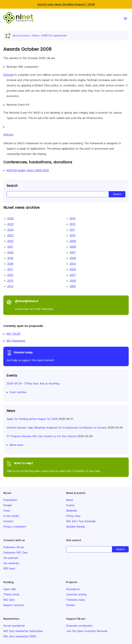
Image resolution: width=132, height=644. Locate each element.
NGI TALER (13, 334)
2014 (10, 286)
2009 (73, 241)
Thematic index (76, 600)
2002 (73, 269)
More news (16, 445)
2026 (10, 218)
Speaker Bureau (76, 527)
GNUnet (8, 135)
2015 (10, 281)
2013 (73, 218)
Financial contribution (79, 626)
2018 (10, 264)
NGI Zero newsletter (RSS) (20, 636)
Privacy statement (15, 527)
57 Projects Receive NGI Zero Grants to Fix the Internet (42, 436)
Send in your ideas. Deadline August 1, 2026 (66, 4)
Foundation (10, 500)
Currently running (76, 594)
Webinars (72, 511)
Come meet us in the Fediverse (66, 305)
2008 (73, 247)
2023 (10, 235)
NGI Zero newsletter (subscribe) (23, 631)
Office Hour (73, 516)
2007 (73, 252)
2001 (73, 275)
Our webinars (11, 563)
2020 (10, 252)
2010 (73, 235)
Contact (8, 521)
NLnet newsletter (14, 626)
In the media (11, 516)
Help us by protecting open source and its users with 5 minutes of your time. (66, 467)
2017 (10, 269)
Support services (14, 605)
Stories (70, 605)
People (8, 505)
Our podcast (11, 558)
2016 (10, 275)
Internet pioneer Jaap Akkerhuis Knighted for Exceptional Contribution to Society (57, 428)
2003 (73, 264)
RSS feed (9, 568)
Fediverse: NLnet (14, 547)
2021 (10, 247)
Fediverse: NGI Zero (16, 552)
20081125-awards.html (54, 36)
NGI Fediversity (16, 341)
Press (7, 511)
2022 (10, 241)
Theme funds (11, 594)
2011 (72, 230)
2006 (73, 258)
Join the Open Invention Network (87, 631)
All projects (73, 589)
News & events (18, 36)
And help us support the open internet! (66, 356)
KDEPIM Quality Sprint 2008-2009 (28, 170)
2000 (73, 281)
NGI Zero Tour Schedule (81, 521)
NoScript (9, 75)
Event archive (18, 392)
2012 (72, 224)
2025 (10, 224)
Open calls (10, 589)
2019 (10, 258)
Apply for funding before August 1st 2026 (32, 419)
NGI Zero (9, 600)
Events (70, 505)
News (35, 36)
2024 (10, 230)
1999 (73, 286)
